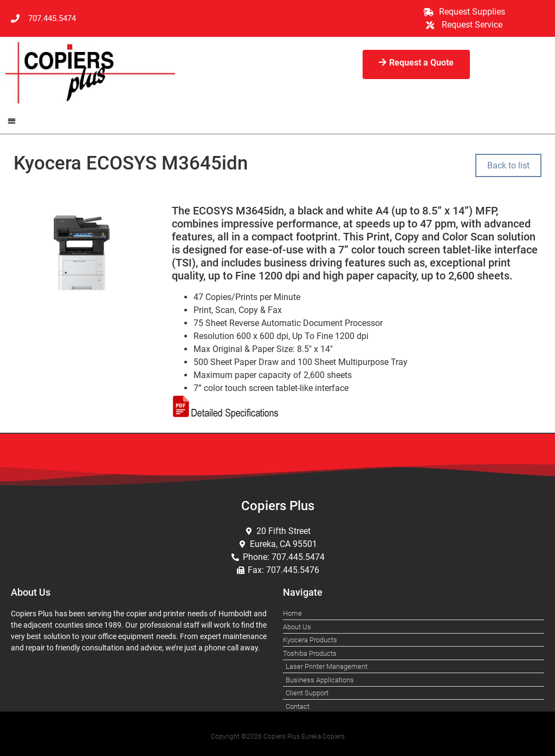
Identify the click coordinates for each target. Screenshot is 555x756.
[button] (12, 120)
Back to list (508, 165)
